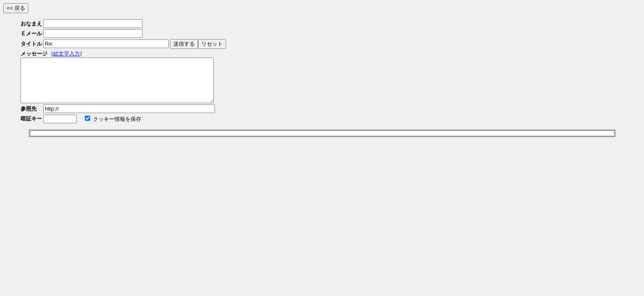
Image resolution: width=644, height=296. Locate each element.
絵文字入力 (66, 54)
